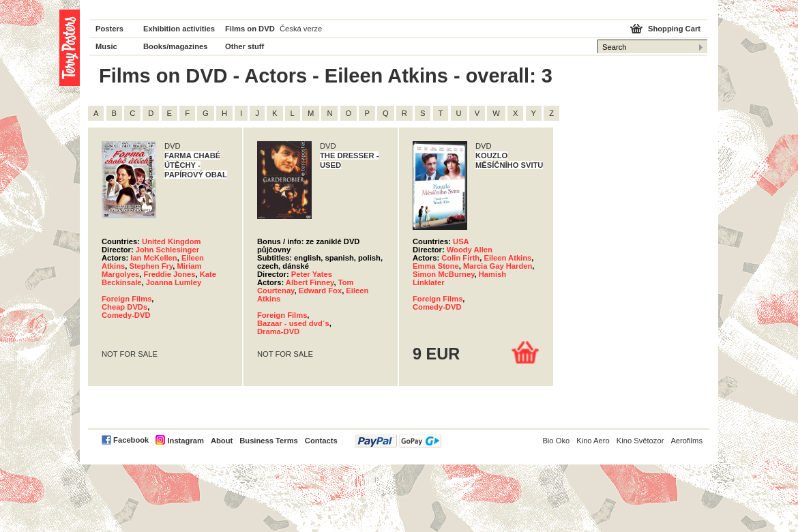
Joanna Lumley (174, 282)
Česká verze (301, 29)
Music (106, 46)
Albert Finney (310, 282)
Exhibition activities (179, 29)
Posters (109, 29)
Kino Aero (593, 441)
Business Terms (269, 441)
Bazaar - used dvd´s (293, 323)
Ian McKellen (153, 258)
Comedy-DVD (126, 315)
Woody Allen (470, 250)
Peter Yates (312, 274)
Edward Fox (320, 291)
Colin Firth (460, 258)
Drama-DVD (278, 331)
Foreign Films (127, 299)
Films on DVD (250, 29)
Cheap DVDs (124, 307)
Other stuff (245, 46)
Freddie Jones (170, 274)
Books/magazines (176, 46)
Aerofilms (686, 441)
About (222, 441)
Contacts (321, 441)
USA (461, 241)
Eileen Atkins (507, 258)
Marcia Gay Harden (498, 266)
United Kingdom (171, 241)
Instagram (185, 441)
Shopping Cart (674, 29)
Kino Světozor (640, 441)
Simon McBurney (444, 274)
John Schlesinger (167, 250)
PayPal (398, 441)
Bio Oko (556, 441)
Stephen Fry (151, 266)
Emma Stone (436, 266)
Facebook (131, 440)
